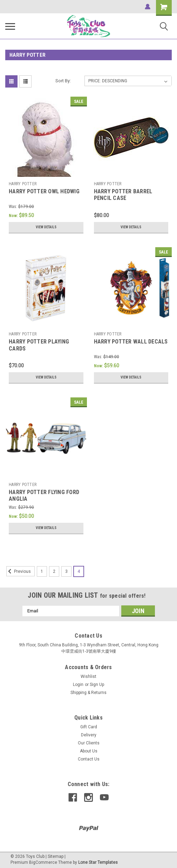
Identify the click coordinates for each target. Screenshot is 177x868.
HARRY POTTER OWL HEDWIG (44, 191)
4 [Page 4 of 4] (79, 571)
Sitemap (56, 856)
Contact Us (89, 759)
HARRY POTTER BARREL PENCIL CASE (123, 195)
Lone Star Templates (98, 862)
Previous (19, 571)
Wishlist (88, 676)
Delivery (89, 735)
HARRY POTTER (23, 184)
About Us (89, 751)
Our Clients (89, 743)
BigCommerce (43, 862)
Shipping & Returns (88, 693)
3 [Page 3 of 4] (66, 571)
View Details (46, 227)
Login (78, 685)
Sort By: (63, 81)
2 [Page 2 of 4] (54, 571)
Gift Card (89, 727)
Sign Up (97, 685)
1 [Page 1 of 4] (42, 571)
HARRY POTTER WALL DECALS (131, 342)
